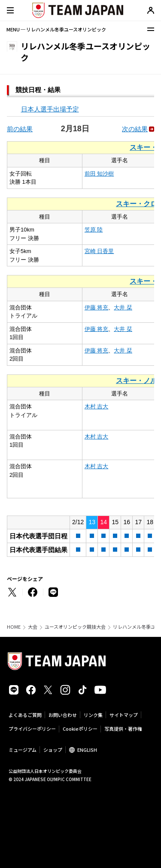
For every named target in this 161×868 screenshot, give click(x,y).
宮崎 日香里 (99, 251)
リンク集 (93, 715)
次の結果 (135, 129)
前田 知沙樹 (99, 174)
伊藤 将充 (97, 307)
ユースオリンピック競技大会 (75, 627)
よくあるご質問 (25, 715)
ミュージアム (23, 750)
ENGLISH (87, 750)
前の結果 (20, 129)
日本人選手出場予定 (50, 109)
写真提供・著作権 (123, 729)
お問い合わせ (63, 715)
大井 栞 (123, 307)
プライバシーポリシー (32, 729)
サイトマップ (124, 715)
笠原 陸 (94, 230)
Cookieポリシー (80, 729)
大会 (33, 627)
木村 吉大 (97, 406)
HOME (14, 627)
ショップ (53, 750)
